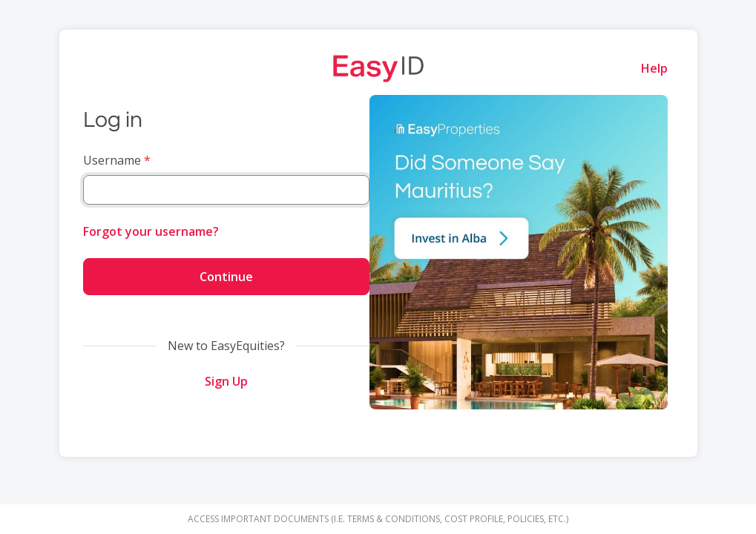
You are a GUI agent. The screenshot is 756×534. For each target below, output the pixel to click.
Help (654, 68)
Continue (226, 277)
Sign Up (226, 381)
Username (112, 160)
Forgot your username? (151, 231)
